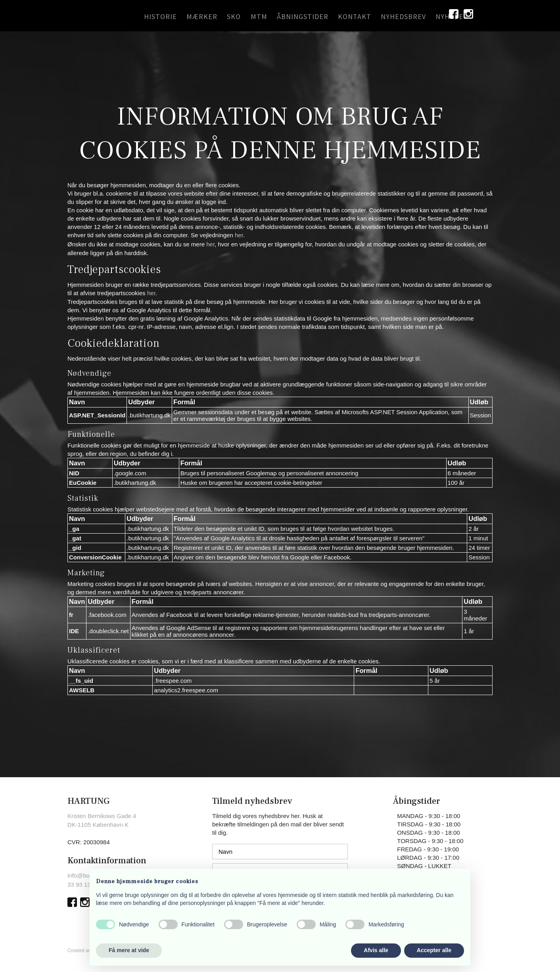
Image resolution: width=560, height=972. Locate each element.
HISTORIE (160, 16)
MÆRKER (202, 16)
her (239, 235)
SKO (234, 16)
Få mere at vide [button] (129, 950)
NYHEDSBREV (403, 16)
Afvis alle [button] (376, 950)
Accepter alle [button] (434, 950)
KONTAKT (355, 16)
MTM (259, 16)
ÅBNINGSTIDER (303, 16)
